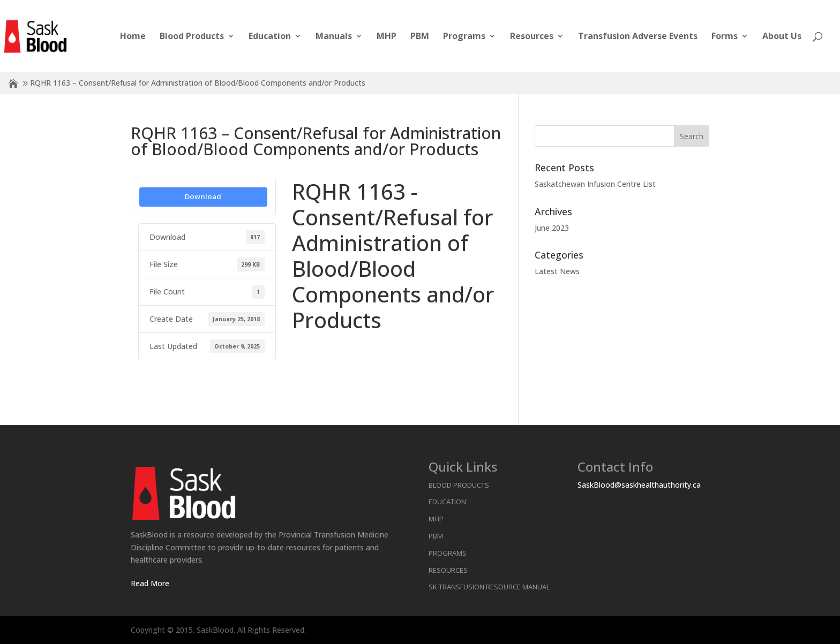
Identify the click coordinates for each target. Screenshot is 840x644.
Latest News (557, 271)
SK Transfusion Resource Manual (489, 587)
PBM (420, 37)
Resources (532, 37)
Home (133, 37)
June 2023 (552, 228)
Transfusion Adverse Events (638, 37)
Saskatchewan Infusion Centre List (595, 184)
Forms (725, 37)
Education (270, 37)
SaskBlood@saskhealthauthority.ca (639, 485)
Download (203, 196)
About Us (782, 37)
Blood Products (192, 37)
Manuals (334, 37)
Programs (464, 37)
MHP (387, 37)
